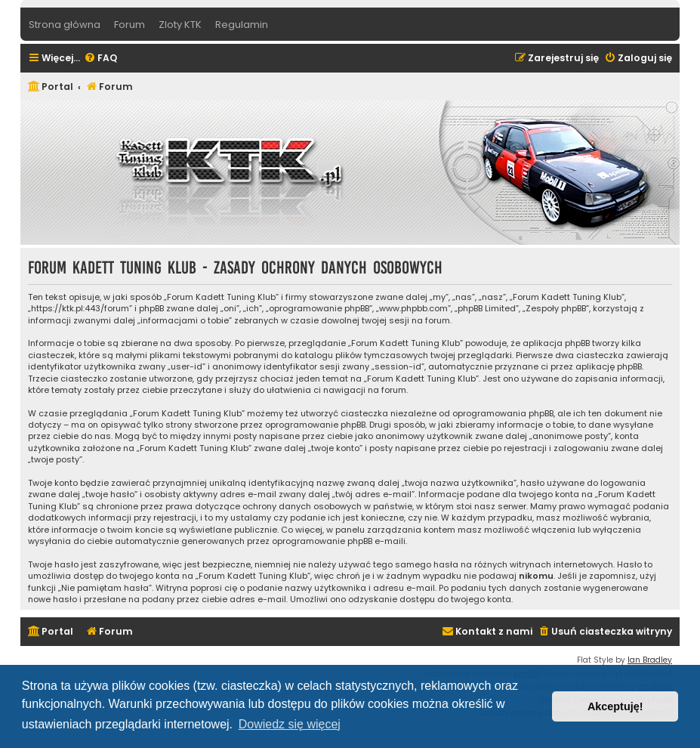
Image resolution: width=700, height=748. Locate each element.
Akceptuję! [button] (615, 706)
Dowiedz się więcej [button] (290, 724)
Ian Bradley (650, 660)
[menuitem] (100, 59)
